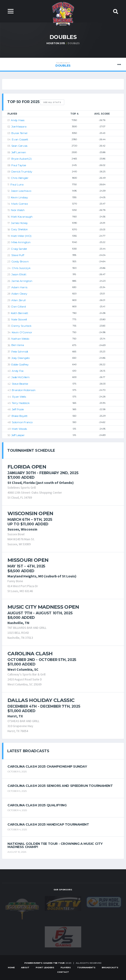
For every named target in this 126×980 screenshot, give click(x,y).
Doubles (63, 65)
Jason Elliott (19, 274)
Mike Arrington (21, 242)
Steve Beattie (20, 384)
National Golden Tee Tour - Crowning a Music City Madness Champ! (55, 845)
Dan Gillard (18, 306)
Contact (63, 972)
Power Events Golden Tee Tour (45, 963)
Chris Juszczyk (21, 268)
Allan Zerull (18, 300)
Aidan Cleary (19, 294)
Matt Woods (19, 429)
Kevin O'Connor (22, 332)
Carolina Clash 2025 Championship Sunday (47, 766)
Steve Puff (18, 255)
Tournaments (86, 968)
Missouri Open (28, 560)
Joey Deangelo (20, 358)
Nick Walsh (18, 210)
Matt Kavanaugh (22, 217)
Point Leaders (45, 968)
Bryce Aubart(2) (21, 159)
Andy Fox (18, 371)
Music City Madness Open (43, 607)
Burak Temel (19, 133)
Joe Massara (19, 126)
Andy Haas (18, 120)
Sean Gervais (19, 146)
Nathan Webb (20, 339)
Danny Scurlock (21, 326)
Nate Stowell (19, 319)
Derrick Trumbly (22, 172)
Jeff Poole (18, 409)
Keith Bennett (20, 313)
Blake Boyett (20, 416)
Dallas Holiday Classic (41, 700)
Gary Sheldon (19, 229)
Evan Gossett (20, 139)
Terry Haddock (21, 403)
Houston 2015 (56, 43)
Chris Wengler (20, 178)
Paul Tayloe (19, 165)
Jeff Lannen (19, 152)
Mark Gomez (20, 204)
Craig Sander (19, 249)
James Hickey (19, 223)
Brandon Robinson (24, 390)
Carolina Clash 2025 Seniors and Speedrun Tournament (60, 786)
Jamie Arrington (22, 281)
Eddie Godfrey (20, 364)
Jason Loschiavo (21, 191)
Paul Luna (17, 184)
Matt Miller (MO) (21, 236)
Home (11, 968)
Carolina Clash (30, 654)
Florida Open (27, 467)
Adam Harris (19, 287)
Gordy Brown (20, 261)
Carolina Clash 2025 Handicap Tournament (48, 824)
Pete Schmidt (20, 352)
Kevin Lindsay (19, 197)
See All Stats (52, 102)
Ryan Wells (19, 397)
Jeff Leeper (18, 435)
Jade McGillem (20, 377)
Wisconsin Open (30, 513)
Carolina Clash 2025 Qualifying (37, 805)
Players (66, 968)
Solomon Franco (22, 422)
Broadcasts (110, 968)
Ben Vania (18, 345)
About (25, 968)
